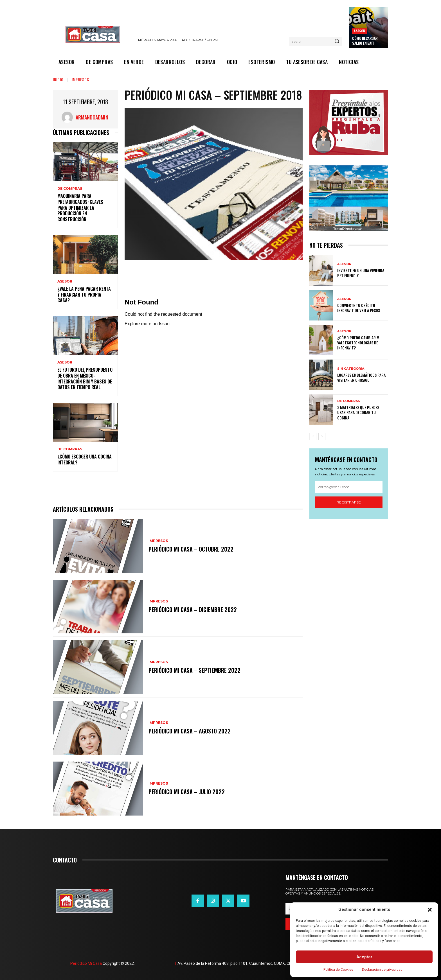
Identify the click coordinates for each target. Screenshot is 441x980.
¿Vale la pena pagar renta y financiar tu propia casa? (84, 295)
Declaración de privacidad (382, 970)
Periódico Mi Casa (86, 963)
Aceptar (364, 957)
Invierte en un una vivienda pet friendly (361, 273)
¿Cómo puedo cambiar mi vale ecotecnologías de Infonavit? (359, 343)
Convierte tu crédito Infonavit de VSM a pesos (359, 308)
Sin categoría (351, 369)
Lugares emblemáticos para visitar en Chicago (361, 377)
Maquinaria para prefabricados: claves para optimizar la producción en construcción (80, 208)
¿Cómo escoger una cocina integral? (85, 459)
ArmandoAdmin (92, 117)
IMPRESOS (80, 79)
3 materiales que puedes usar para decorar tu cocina (358, 412)
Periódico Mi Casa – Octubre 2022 (191, 549)
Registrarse (349, 502)
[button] (430, 910)
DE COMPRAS (70, 189)
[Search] (337, 42)
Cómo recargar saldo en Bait (365, 41)
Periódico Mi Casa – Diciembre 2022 (193, 609)
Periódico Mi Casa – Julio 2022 (187, 792)
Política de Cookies (338, 970)
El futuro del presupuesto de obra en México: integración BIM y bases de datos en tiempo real (85, 378)
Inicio (58, 79)
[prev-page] (313, 436)
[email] (349, 487)
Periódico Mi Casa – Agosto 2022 (190, 731)
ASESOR (359, 31)
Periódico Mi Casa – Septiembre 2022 (194, 670)
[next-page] (322, 436)
